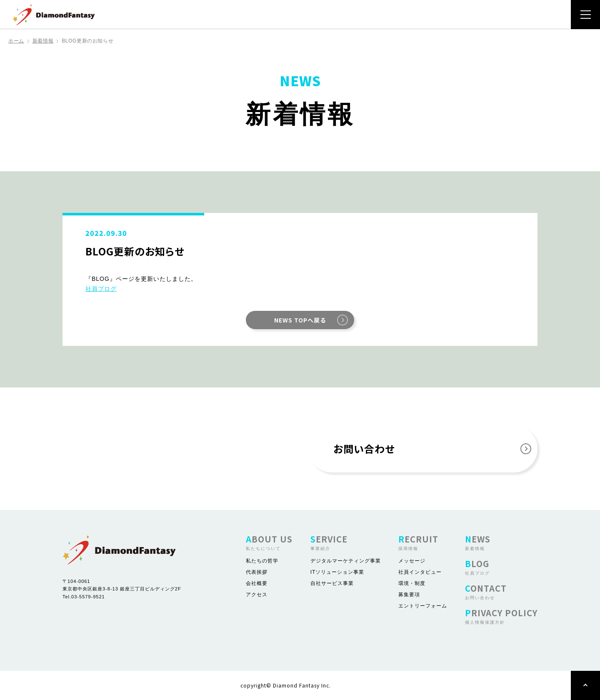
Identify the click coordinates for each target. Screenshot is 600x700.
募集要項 (409, 595)
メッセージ (412, 561)
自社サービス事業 (332, 583)
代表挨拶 (257, 572)
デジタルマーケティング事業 (346, 561)
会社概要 (257, 583)
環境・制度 (412, 583)
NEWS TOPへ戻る (300, 320)
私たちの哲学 (262, 561)
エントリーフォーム (423, 606)
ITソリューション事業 (337, 572)
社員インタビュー (420, 572)
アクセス (257, 595)
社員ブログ (101, 289)
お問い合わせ (364, 449)
